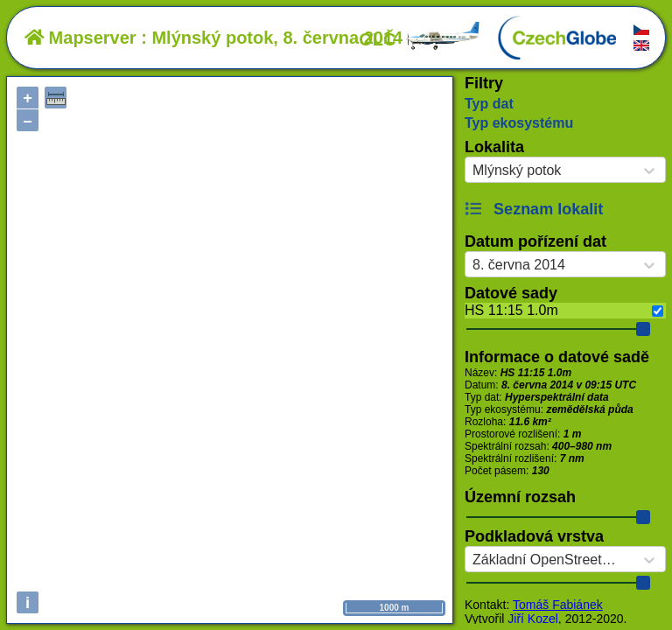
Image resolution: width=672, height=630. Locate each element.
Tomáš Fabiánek (558, 605)
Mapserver (80, 38)
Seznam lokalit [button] (534, 209)
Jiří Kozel (533, 619)
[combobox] (472, 171)
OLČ (420, 39)
